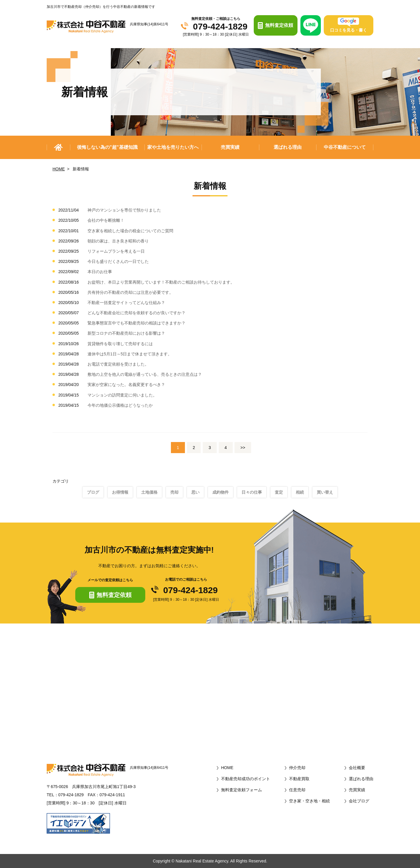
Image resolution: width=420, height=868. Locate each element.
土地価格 (149, 492)
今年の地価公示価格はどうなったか (120, 405)
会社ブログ (359, 801)
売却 (174, 492)
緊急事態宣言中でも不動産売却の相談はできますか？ (136, 323)
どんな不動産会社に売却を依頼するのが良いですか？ (136, 313)
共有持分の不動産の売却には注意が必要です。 (130, 292)
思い (195, 492)
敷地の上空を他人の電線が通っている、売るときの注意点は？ (145, 374)
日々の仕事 (252, 492)
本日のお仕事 (100, 272)
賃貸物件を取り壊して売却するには (120, 344)
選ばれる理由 (288, 147)
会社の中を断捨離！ (106, 220)
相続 (300, 492)
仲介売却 (297, 768)
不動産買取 (299, 779)
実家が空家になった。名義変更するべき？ (126, 385)
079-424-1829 (220, 27)
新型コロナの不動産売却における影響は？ (126, 333)
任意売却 (297, 790)
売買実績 (230, 147)
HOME (59, 169)
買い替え (325, 492)
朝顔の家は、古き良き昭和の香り (118, 241)
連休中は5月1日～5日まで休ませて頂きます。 (130, 354)
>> (243, 448)
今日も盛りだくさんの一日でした (118, 261)
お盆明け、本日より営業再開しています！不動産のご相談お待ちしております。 (161, 282)
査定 (279, 492)
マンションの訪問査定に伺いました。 (122, 395)
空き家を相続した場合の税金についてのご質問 (130, 231)
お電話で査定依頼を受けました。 (118, 364)
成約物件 (220, 492)
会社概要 (357, 768)
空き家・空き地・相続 (309, 801)
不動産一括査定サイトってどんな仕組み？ (126, 303)
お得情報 (120, 492)
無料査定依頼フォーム (242, 790)
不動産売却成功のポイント (246, 779)
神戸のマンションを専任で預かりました (124, 210)
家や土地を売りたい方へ (173, 147)
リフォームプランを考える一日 (116, 251)
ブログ (93, 492)
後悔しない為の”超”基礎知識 (107, 147)
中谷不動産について (345, 147)
